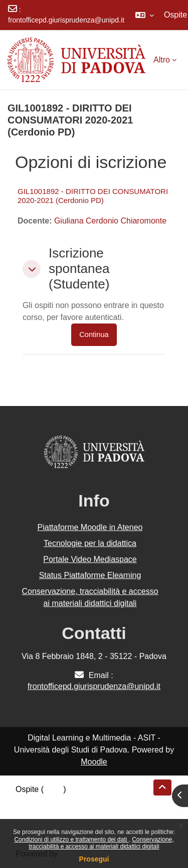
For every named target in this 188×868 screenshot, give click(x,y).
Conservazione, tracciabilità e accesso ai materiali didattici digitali (101, 843)
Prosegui (94, 859)
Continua (94, 334)
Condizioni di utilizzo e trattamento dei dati (71, 839)
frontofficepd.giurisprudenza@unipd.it (66, 20)
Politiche (31, 813)
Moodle (94, 762)
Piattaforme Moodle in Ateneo (90, 527)
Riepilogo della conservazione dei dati (83, 801)
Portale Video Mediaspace (90, 559)
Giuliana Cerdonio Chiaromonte (110, 221)
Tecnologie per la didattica (90, 543)
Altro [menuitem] (162, 60)
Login (53, 789)
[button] (145, 15)
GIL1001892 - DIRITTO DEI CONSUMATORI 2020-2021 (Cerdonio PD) (93, 196)
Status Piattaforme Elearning (90, 575)
